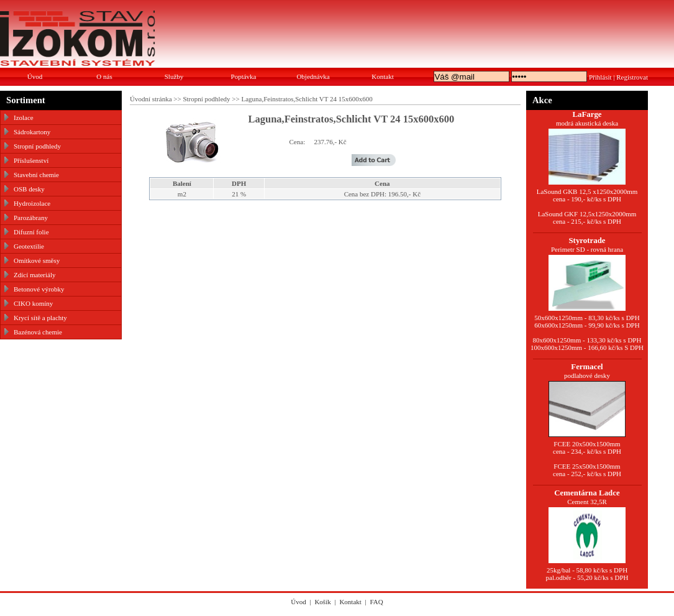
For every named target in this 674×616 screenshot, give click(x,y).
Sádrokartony (32, 132)
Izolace (24, 117)
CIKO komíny (33, 303)
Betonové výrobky (39, 289)
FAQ (377, 602)
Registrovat (632, 77)
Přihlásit (600, 77)
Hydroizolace (32, 203)
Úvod (35, 76)
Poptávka (244, 76)
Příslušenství (31, 160)
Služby (174, 76)
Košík (322, 602)
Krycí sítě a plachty (40, 318)
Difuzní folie (31, 232)
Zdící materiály (35, 275)
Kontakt (382, 76)
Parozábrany (31, 218)
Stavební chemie (36, 175)
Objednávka (313, 76)
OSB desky (29, 189)
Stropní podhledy (37, 146)
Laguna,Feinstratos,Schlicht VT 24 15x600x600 (307, 99)
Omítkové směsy (37, 260)
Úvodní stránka (151, 99)
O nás (104, 76)
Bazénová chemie (38, 332)
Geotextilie (29, 246)
